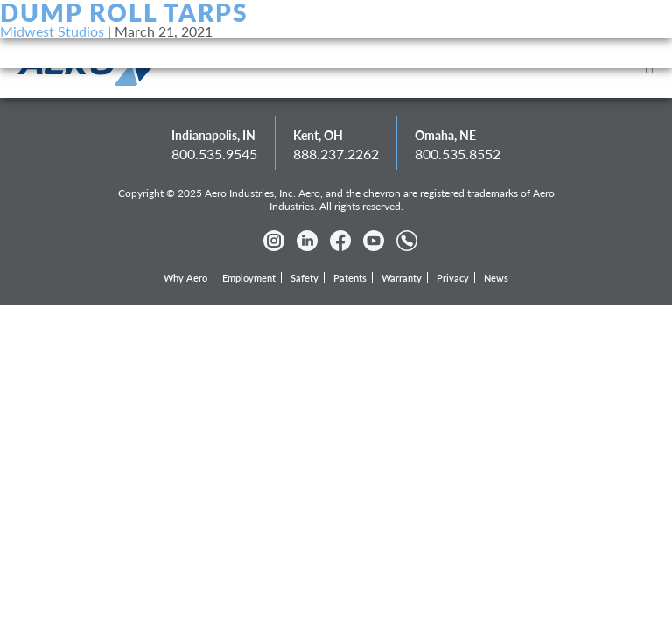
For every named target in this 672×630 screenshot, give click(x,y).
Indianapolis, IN (213, 135)
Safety (304, 278)
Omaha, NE (445, 135)
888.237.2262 (336, 154)
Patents (350, 278)
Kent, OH (318, 135)
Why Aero (185, 278)
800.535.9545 (214, 154)
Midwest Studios (52, 31)
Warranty (402, 278)
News (496, 278)
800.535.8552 (458, 154)
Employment (249, 278)
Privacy (453, 278)
